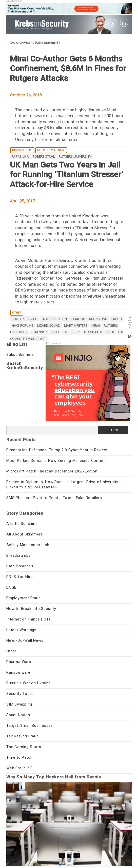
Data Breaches (20, 566)
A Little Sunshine (22, 524)
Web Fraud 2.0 (19, 768)
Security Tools (20, 694)
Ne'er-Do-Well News (51, 150)
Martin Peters (76, 326)
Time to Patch (19, 757)
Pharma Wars (19, 662)
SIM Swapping (19, 704)
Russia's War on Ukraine (28, 683)
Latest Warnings (21, 630)
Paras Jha (20, 157)
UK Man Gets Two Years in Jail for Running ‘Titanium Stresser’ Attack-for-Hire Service (66, 174)
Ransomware (18, 672)
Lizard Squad (49, 326)
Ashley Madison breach (28, 545)
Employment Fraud (24, 598)
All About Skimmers (25, 534)
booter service (24, 319)
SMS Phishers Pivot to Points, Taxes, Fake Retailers (54, 498)
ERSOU (117, 319)
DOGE (11, 587)
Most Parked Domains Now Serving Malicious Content (56, 461)
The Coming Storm (24, 747)
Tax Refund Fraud (23, 736)
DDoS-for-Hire (22, 150)
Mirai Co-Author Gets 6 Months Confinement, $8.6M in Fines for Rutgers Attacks (68, 68)
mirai (96, 326)
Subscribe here (20, 355)
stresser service (46, 332)
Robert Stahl (44, 157)
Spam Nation (18, 715)
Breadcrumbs (19, 555)
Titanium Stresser (99, 332)
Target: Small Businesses (30, 726)
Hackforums (23, 326)
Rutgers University (75, 157)
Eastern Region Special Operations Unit (74, 319)
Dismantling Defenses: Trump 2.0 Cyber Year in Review (57, 450)
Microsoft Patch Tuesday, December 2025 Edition (52, 471)
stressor (72, 332)
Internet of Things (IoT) (28, 619)
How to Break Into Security (31, 609)
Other (17, 313)
